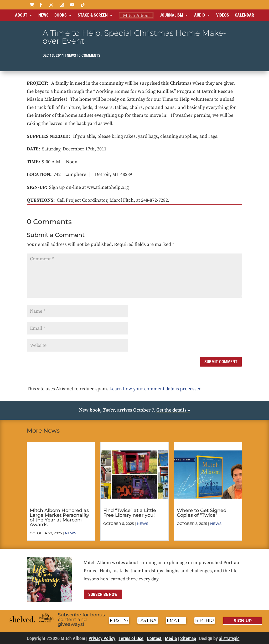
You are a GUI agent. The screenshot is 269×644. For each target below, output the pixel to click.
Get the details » (173, 410)
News (43, 15)
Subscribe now (103, 594)
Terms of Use (131, 638)
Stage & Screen (93, 15)
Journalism (171, 15)
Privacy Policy (102, 638)
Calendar (244, 15)
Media (171, 638)
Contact (154, 638)
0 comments (89, 55)
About (21, 15)
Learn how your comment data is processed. (156, 389)
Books (61, 15)
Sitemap (188, 638)
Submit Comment (221, 362)
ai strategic (229, 638)
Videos (223, 15)
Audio (200, 15)
